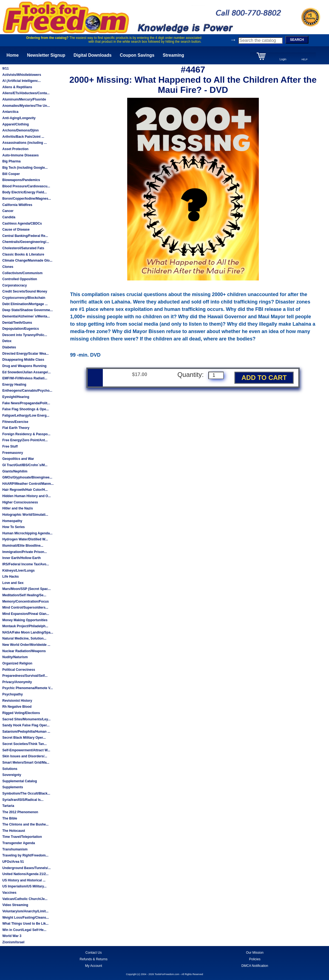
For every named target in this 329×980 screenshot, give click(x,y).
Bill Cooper (11, 174)
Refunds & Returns (94, 959)
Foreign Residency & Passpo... (26, 434)
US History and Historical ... (24, 880)
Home (13, 55)
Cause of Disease (16, 230)
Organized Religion (17, 663)
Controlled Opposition (20, 279)
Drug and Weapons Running (24, 366)
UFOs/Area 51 (13, 862)
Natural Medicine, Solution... (24, 638)
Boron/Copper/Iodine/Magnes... (26, 199)
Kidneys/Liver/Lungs (18, 571)
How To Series (13, 527)
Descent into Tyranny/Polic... (25, 335)
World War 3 (12, 936)
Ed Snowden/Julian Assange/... (26, 372)
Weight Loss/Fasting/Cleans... (25, 918)
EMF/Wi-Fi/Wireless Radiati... (25, 378)
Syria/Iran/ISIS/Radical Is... (23, 800)
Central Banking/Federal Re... (25, 236)
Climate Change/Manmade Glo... (27, 260)
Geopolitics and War (18, 459)
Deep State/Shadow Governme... (27, 310)
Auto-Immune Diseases (20, 155)
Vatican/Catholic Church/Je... (25, 899)
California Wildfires (17, 205)
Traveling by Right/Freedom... (25, 855)
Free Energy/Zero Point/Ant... (25, 440)
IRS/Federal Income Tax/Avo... (25, 564)
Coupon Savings (137, 55)
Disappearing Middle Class (23, 360)
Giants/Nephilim (15, 471)
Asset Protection (15, 149)
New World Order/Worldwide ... (26, 645)
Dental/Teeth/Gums (17, 323)
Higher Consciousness (20, 502)
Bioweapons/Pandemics (21, 180)
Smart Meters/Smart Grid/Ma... (26, 763)
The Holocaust (14, 831)
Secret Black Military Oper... (24, 738)
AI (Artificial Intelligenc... (21, 81)
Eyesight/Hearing (16, 397)
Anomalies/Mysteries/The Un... (26, 106)
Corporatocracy (14, 285)
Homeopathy (12, 521)
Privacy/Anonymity (17, 682)
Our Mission (255, 953)
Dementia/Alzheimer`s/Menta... (26, 316)
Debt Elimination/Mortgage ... (25, 304)
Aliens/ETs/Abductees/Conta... (26, 93)
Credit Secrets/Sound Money (25, 291)
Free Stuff (10, 446)
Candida (9, 217)
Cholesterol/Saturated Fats (23, 248)
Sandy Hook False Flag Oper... (26, 725)
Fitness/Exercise (15, 422)
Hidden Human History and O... (26, 496)
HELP (305, 59)
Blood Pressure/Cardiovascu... (26, 186)
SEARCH (297, 40)
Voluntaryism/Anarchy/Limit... (25, 911)
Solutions (10, 769)
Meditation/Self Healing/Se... (24, 595)
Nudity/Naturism (15, 657)
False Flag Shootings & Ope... (25, 409)
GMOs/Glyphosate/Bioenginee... (27, 477)
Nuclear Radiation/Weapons (24, 651)
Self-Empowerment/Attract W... (26, 750)
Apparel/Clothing (15, 124)
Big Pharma (11, 161)
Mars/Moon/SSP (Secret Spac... (26, 589)
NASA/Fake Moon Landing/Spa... (28, 632)
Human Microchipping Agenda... (27, 533)
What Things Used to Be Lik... (25, 924)
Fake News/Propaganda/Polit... (26, 403)
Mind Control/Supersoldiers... (25, 608)
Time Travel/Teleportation (22, 837)
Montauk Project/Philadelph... (25, 626)
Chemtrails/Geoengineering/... (25, 242)
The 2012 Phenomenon (20, 812)
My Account (93, 966)
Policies (255, 959)
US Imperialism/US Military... (24, 886)
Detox (7, 341)
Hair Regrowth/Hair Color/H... (25, 490)
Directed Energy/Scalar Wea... (25, 354)
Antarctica (10, 112)
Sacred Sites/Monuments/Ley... (26, 719)
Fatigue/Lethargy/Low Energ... (26, 416)
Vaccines (9, 893)
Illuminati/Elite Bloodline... (23, 546)
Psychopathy (12, 694)
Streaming (173, 55)
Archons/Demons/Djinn (20, 130)
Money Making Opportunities (25, 620)
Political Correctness (19, 670)
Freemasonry (12, 453)
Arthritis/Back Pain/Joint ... (23, 137)
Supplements (12, 787)
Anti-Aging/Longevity (19, 118)
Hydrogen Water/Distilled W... (25, 539)
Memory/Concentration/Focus (25, 601)
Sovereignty (12, 775)
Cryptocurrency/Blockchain (24, 298)
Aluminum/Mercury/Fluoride (24, 99)
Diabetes (9, 347)
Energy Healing (14, 385)
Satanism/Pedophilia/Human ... (26, 732)
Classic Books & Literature (23, 254)
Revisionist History (17, 701)
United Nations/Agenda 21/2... (25, 874)
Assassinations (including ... (24, 143)
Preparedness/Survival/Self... (25, 676)
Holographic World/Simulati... (25, 515)
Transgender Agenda (19, 843)
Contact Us (94, 953)
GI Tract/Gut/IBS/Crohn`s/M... (25, 465)
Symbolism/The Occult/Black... (26, 793)
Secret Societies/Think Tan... (24, 744)
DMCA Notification (255, 966)
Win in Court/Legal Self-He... (24, 930)
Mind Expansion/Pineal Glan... (26, 614)
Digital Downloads (93, 55)
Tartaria (8, 806)
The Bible (10, 818)
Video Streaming (15, 905)
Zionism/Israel (13, 942)
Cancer (8, 211)
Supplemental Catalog (19, 781)
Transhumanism (15, 849)
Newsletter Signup (46, 55)
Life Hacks (10, 577)
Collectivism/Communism (22, 273)
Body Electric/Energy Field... (24, 192)
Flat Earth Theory (16, 428)
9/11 (5, 68)
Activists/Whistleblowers (22, 75)
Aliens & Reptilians (17, 87)
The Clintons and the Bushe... (25, 824)
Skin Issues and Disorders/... (25, 756)
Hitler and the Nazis (17, 508)
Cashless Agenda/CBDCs (22, 223)
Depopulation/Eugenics (20, 329)
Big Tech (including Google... (25, 168)
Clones (8, 267)
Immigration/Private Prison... (25, 552)
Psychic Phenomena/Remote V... (27, 688)
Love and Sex (13, 583)
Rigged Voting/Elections (21, 713)
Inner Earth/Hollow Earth (21, 558)
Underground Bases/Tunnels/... (26, 868)
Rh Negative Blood (17, 707)
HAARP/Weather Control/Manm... (28, 484)
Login (283, 59)
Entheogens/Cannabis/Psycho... (27, 391)
